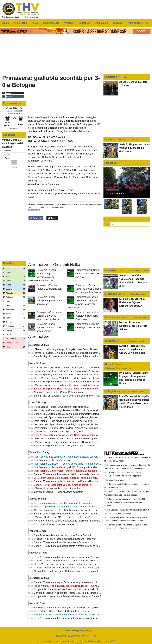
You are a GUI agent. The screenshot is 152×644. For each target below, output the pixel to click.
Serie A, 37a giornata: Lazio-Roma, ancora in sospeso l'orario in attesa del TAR (75, 557)
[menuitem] (147, 23)
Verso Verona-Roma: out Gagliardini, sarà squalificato (62, 407)
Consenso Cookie (69, 631)
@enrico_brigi (58, 207)
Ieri (112, 224)
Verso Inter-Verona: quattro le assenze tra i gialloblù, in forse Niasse (69, 521)
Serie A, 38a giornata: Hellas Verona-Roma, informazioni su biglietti (69, 389)
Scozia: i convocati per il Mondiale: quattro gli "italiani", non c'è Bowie (70, 371)
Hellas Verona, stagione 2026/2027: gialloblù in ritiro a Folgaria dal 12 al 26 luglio (76, 378)
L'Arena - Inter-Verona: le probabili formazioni (58, 488)
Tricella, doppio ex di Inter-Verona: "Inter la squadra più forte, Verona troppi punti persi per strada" (84, 507)
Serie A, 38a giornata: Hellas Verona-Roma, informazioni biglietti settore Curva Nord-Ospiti (81, 382)
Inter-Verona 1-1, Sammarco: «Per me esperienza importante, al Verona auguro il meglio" (80, 471)
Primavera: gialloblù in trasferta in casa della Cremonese (87, 316)
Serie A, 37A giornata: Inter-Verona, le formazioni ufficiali (63, 485)
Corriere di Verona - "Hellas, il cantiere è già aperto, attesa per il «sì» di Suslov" (75, 510)
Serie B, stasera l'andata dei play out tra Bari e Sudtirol (62, 535)
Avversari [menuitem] (69, 23)
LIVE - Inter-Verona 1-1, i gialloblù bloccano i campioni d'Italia (66, 478)
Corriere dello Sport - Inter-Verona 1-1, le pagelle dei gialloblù (66, 417)
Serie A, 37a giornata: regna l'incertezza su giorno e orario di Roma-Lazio (72, 582)
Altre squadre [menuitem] (135, 23)
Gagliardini (10, 154)
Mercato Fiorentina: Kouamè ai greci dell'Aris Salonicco (133, 326)
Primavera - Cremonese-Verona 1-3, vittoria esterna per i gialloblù (49, 316)
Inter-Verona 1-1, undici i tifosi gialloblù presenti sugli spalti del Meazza (71, 428)
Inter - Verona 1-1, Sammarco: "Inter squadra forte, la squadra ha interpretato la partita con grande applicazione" (92, 457)
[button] (14, 163)
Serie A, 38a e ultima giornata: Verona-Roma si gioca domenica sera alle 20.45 (75, 435)
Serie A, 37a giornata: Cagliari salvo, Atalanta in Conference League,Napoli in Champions (80, 446)
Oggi (107, 224)
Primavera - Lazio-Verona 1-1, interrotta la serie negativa (49, 328)
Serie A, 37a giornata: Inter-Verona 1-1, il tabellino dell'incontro (66, 474)
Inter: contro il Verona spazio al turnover (55, 524)
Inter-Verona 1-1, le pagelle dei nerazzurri (56, 460)
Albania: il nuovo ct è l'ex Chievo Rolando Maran (59, 392)
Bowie (8, 158)
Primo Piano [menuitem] (20, 23)
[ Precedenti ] (14, 128)
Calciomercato (112, 317)
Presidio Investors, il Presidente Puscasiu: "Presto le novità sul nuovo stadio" (74, 615)
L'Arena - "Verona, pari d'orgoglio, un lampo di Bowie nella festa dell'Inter (72, 442)
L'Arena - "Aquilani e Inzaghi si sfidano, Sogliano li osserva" (65, 539)
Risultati (14, 168)
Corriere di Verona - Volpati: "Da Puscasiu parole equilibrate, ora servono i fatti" (75, 593)
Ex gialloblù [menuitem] (101, 23)
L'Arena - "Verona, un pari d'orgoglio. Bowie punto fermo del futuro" (69, 385)
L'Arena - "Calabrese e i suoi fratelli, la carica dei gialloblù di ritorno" (69, 561)
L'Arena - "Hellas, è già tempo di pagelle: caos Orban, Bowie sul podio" (71, 349)
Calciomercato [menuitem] (51, 23)
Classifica (9, 263)
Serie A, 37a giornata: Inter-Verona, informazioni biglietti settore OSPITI (71, 618)
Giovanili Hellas (42, 204)
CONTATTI (87, 636)
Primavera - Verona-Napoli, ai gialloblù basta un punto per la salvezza (88, 289)
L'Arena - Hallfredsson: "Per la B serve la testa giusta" (62, 517)
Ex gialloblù (111, 294)
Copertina (110, 139)
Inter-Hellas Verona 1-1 (118, 194)
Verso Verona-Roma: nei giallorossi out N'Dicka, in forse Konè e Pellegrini (72, 410)
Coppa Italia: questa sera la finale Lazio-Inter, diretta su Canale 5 (68, 596)
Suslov (8, 150)
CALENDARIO (74, 636)
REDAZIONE (61, 636)
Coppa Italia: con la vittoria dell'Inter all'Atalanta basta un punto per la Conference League (80, 571)
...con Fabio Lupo (117, 480)
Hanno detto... (112, 270)
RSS (95, 636)
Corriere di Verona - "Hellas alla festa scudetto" (58, 492)
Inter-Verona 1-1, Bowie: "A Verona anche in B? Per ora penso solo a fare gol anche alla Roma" (84, 464)
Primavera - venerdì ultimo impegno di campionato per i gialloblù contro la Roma (76, 608)
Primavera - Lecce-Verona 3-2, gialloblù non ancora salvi (49, 301)
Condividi (36, 218)
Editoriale (110, 77)
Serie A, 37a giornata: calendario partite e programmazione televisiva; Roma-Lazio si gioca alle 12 (85, 546)
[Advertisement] (65, 241)
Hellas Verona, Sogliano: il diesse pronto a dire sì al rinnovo (65, 564)
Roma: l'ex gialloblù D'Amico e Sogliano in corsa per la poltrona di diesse (72, 353)
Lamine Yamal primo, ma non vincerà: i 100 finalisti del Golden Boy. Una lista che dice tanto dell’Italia (124, 502)
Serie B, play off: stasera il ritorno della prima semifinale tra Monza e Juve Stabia (76, 396)
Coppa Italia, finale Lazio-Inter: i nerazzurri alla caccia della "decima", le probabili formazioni (82, 589)
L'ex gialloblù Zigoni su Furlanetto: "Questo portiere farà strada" (67, 368)
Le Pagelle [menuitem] (85, 23)
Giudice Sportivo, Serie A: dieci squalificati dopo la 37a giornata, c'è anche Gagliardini (78, 375)
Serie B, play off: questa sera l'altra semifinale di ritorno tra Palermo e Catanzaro (76, 356)
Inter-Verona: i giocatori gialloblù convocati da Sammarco (64, 503)
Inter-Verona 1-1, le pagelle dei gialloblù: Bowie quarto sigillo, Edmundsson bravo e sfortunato (83, 467)
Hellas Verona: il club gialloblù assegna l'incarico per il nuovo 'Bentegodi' (72, 586)
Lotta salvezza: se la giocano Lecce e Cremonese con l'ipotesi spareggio (72, 439)
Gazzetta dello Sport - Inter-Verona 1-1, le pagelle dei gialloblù (66, 424)
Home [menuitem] (6, 23)
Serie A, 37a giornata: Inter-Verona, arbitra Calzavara (62, 542)
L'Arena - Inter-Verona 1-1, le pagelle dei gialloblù (60, 432)
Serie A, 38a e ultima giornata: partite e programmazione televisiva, (69, 414)
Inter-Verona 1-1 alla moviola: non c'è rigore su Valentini (63, 421)
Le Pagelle (110, 391)
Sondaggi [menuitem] (118, 23)
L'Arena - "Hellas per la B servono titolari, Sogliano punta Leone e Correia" (73, 568)
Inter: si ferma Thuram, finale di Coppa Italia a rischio (61, 611)
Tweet (52, 218)
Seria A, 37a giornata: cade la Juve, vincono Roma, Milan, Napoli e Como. (72, 481)
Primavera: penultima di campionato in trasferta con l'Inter (88, 274)
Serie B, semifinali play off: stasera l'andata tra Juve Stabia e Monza (69, 514)
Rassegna (110, 341)
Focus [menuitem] (35, 23)
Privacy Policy (85, 631)
